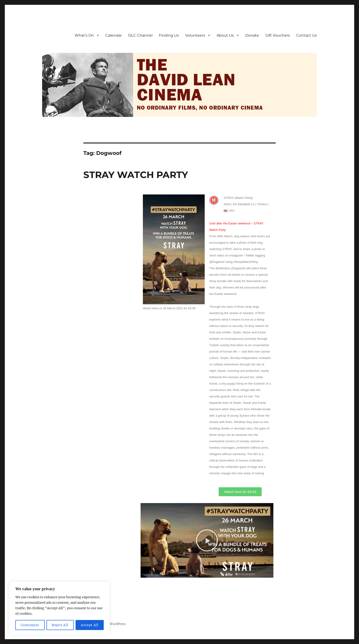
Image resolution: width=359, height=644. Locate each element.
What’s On (84, 35)
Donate (252, 35)
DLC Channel (140, 35)
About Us (225, 35)
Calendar (114, 35)
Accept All (90, 625)
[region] (60, 608)
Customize (30, 625)
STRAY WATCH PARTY (136, 175)
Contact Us (307, 35)
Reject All (60, 625)
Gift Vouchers (278, 35)
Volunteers (195, 35)
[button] (207, 540)
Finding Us (169, 35)
